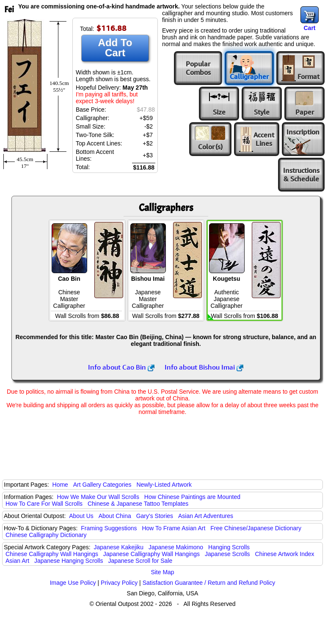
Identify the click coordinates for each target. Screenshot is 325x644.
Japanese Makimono (176, 547)
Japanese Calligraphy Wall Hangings (151, 554)
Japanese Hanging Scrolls (69, 561)
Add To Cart (115, 48)
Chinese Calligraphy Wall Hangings (52, 554)
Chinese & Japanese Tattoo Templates (138, 504)
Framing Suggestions (109, 528)
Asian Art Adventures (206, 516)
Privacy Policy (119, 583)
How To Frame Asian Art (174, 528)
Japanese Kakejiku (119, 547)
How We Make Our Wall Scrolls (98, 497)
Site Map (162, 572)
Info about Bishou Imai (204, 367)
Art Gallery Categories (102, 485)
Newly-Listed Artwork (164, 485)
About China (115, 516)
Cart (309, 28)
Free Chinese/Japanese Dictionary (256, 528)
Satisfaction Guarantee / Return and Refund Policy (209, 583)
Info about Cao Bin (121, 367)
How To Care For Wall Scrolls (44, 504)
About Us (81, 516)
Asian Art (17, 561)
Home (60, 485)
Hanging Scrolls (229, 547)
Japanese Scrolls (227, 554)
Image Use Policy (73, 583)
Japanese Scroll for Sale (140, 561)
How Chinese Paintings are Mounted (192, 497)
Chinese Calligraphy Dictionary (46, 535)
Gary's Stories (155, 516)
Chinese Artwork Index (285, 554)
